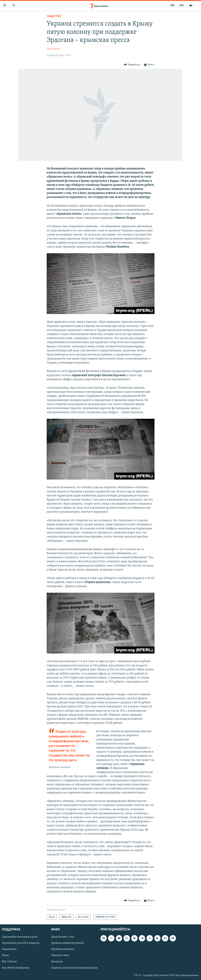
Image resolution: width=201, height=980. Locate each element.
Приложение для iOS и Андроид (21, 943)
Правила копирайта (63, 949)
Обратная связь (60, 956)
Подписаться (9, 949)
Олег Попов (53, 49)
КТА (182, 6)
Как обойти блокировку (16, 968)
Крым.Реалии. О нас (63, 937)
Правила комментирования (67, 943)
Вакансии (57, 962)
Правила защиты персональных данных (74, 968)
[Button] (132, 65)
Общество (54, 16)
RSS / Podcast (9, 962)
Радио (6, 956)
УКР (172, 6)
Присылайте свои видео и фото (20, 937)
